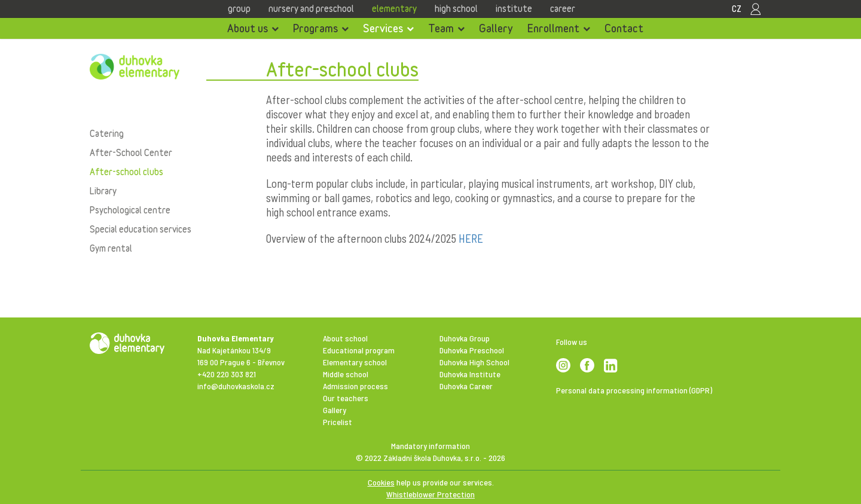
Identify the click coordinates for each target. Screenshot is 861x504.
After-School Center (131, 152)
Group (239, 8)
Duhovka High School (474, 362)
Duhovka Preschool (472, 350)
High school (456, 8)
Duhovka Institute (470, 374)
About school (345, 338)
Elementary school (355, 362)
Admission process (355, 386)
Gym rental (111, 248)
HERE (471, 238)
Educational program (359, 350)
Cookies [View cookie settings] (381, 482)
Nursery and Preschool (311, 8)
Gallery (496, 28)
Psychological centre (130, 210)
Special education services (141, 229)
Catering (107, 133)
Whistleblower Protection (430, 494)
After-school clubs (126, 172)
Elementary (394, 8)
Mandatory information (430, 446)
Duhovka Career (466, 386)
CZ (737, 8)
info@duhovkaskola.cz (236, 386)
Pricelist (338, 422)
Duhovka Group (465, 338)
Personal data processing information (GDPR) (634, 390)
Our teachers (346, 398)
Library (103, 191)
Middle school (346, 374)
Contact (624, 28)
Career (563, 8)
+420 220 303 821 (227, 374)
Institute (514, 8)
